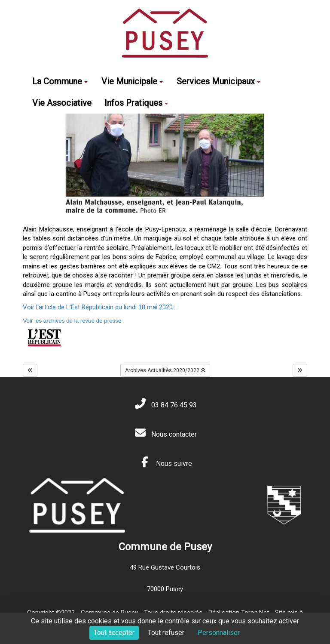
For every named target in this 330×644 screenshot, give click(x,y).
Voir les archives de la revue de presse (72, 321)
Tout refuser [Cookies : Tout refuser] (166, 633)
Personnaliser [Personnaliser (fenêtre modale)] (219, 633)
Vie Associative (62, 103)
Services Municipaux (218, 81)
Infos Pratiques (136, 103)
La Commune (60, 81)
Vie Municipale (132, 81)
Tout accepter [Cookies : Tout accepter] (114, 633)
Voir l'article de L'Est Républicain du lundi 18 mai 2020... (100, 307)
